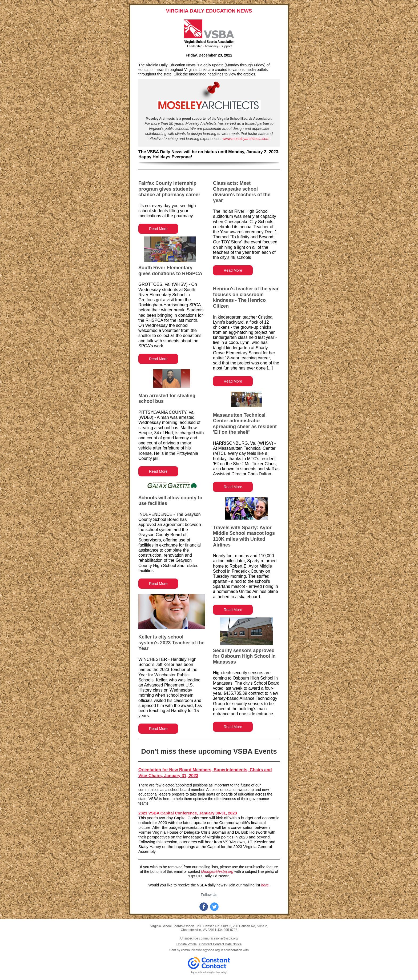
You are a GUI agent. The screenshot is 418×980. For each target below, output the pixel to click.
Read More (158, 229)
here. (266, 885)
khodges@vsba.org (217, 871)
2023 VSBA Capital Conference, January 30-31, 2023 (188, 813)
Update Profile (187, 944)
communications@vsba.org (200, 950)
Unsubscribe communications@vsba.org (209, 938)
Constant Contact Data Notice (221, 944)
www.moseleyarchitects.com (246, 139)
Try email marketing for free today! (209, 972)
